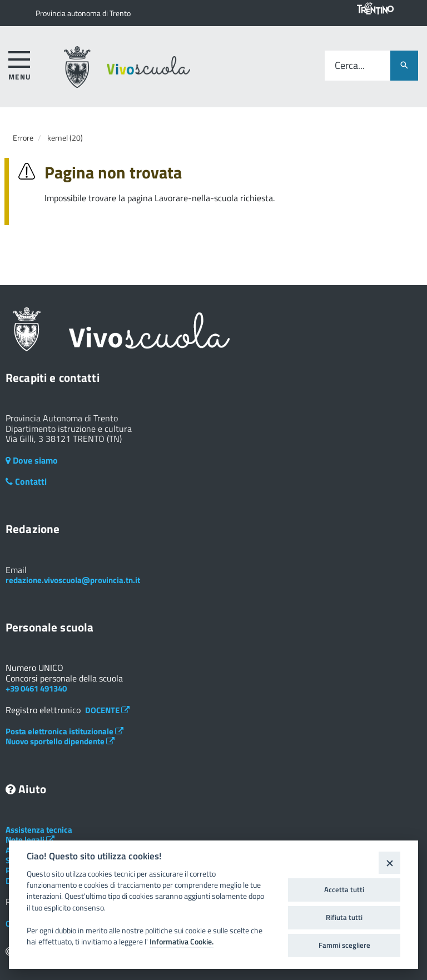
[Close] (389, 862)
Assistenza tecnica (39, 830)
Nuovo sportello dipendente (60, 741)
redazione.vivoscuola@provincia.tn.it (73, 580)
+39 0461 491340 (36, 688)
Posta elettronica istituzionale (64, 731)
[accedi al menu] (20, 64)
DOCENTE (107, 710)
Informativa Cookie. (182, 942)
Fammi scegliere (344, 945)
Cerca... (350, 66)
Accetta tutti (344, 889)
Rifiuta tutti (344, 917)
